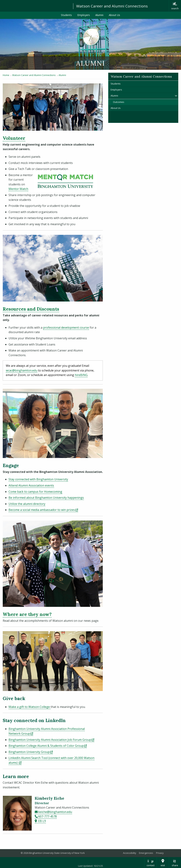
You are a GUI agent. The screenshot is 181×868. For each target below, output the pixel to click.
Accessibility (130, 853)
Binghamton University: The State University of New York (35, 6)
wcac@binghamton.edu (22, 370)
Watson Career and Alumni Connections (112, 6)
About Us (114, 15)
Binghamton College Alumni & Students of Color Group (48, 746)
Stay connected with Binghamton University (38, 479)
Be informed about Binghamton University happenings (46, 498)
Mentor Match (18, 189)
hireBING (81, 375)
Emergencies (146, 853)
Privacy (160, 853)
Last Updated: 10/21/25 (90, 866)
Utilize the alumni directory (27, 504)
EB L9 (42, 821)
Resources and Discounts (31, 309)
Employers (84, 15)
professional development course (66, 327)
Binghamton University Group (31, 752)
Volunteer (14, 138)
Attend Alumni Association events (31, 485)
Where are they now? (27, 614)
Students (66, 15)
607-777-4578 (47, 816)
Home (6, 75)
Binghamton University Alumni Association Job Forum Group (51, 740)
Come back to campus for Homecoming (35, 492)
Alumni (99, 15)
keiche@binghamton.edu (55, 812)
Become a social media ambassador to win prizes (43, 510)
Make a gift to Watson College (30, 707)
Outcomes (119, 102)
